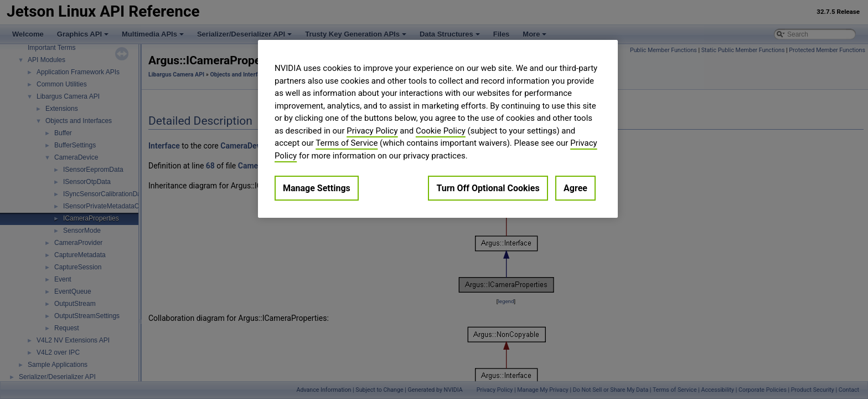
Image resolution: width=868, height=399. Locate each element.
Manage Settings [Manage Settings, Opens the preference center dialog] (317, 188)
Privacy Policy (372, 131)
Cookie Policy (441, 131)
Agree (575, 188)
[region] (438, 129)
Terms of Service (347, 143)
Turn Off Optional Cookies (488, 188)
